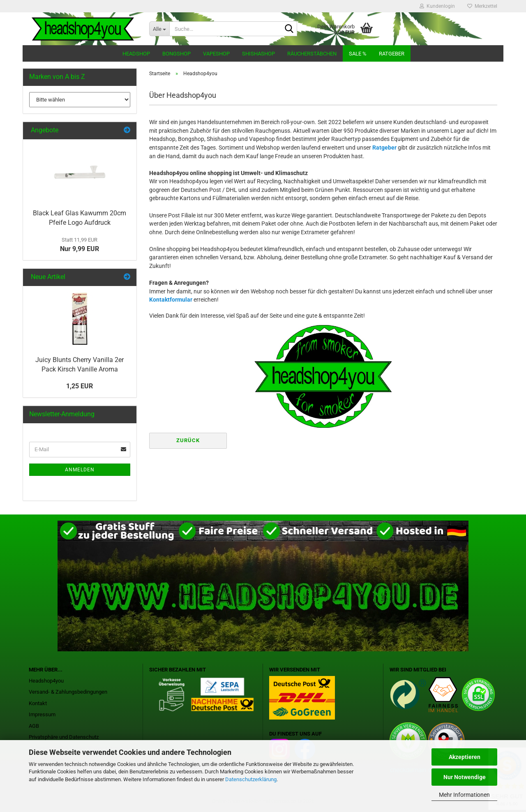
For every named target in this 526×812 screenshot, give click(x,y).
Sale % (358, 54)
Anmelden (80, 470)
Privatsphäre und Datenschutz (64, 737)
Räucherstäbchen (312, 54)
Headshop (136, 54)
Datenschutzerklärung (251, 779)
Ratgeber (392, 54)
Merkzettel (482, 6)
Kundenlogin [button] (437, 6)
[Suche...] (159, 29)
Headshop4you (46, 681)
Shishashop (258, 54)
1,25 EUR (80, 386)
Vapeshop (216, 54)
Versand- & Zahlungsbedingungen (68, 692)
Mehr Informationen (464, 795)
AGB (34, 726)
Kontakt (38, 703)
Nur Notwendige (465, 777)
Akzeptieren (465, 757)
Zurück (188, 440)
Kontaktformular (171, 300)
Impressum (42, 714)
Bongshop (176, 54)
